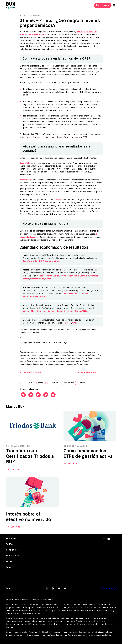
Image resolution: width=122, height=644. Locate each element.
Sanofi (68, 323)
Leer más (15, 470)
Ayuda (9, 562)
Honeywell (41, 311)
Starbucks (85, 276)
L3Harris (58, 261)
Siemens (52, 311)
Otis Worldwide (30, 261)
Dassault (61, 311)
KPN (40, 261)
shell (84, 384)
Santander (27, 297)
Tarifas (10, 544)
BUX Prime (11, 539)
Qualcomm (74, 294)
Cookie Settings (109, 589)
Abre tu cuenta (103, 5)
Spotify (42, 297)
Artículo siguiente (87, 372)
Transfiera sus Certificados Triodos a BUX (30, 457)
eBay (36, 297)
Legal (9, 567)
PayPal (63, 276)
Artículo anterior (33, 372)
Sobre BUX (11, 556)
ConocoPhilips (81, 311)
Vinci (74, 323)
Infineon (70, 311)
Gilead (48, 279)
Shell (33, 311)
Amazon (26, 311)
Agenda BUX (28, 384)
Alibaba (65, 294)
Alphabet (41, 276)
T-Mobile (84, 294)
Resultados (70, 384)
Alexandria (48, 261)
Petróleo (55, 384)
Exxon (42, 384)
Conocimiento (13, 550)
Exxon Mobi (73, 276)
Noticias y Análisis (30, 16)
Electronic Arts (37, 279)
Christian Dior (53, 276)
